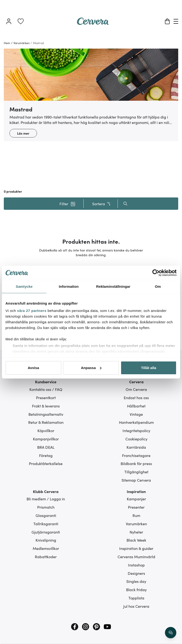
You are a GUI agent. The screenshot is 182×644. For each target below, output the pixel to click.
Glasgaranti (46, 515)
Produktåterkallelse (46, 463)
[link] (21, 21)
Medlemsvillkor (46, 548)
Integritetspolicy (136, 430)
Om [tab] (158, 286)
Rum (136, 515)
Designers (136, 573)
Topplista (136, 598)
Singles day (136, 581)
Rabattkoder (46, 557)
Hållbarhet (136, 406)
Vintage (136, 414)
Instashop (136, 565)
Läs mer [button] (23, 133)
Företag (46, 455)
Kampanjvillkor (46, 439)
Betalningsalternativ (46, 414)
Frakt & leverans (46, 406)
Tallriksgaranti (46, 524)
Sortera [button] (102, 204)
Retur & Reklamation (46, 422)
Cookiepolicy (136, 439)
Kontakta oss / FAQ (46, 389)
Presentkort (46, 397)
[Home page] (93, 23)
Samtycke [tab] (24, 286)
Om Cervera (136, 389)
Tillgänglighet (136, 472)
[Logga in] (9, 21)
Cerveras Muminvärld (136, 557)
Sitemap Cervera (136, 480)
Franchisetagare (136, 455)
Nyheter (136, 532)
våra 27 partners (32, 311)
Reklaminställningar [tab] (113, 286)
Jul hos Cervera (136, 606)
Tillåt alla (149, 368)
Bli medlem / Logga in (46, 499)
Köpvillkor (46, 430)
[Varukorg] (167, 21)
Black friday (136, 589)
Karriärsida (136, 447)
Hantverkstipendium (136, 422)
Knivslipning (46, 540)
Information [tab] (69, 286)
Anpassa (91, 368)
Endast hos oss (136, 397)
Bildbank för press (136, 463)
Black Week (136, 540)
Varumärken (136, 524)
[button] (67, 204)
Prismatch (46, 507)
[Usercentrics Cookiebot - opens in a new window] (156, 273)
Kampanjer (136, 499)
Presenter (136, 507)
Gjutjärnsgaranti (46, 532)
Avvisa (33, 368)
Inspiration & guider (136, 548)
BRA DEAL (46, 447)
